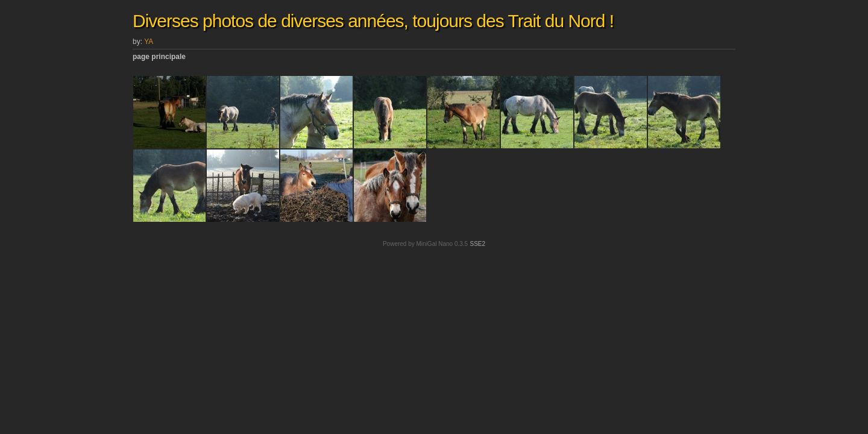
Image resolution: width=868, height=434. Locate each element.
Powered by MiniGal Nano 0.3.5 (425, 244)
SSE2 (477, 244)
